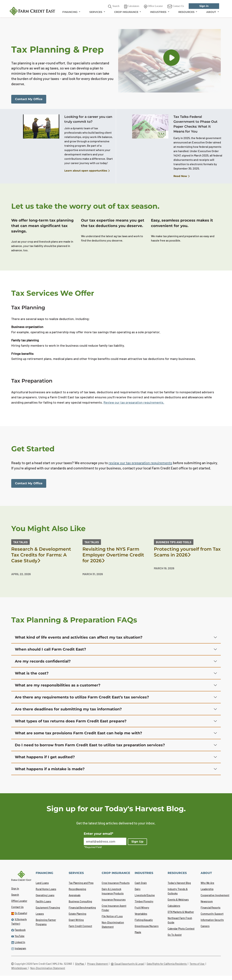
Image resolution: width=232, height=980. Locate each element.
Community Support (212, 914)
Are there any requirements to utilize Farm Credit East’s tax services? (82, 697)
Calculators (174, 906)
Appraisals (75, 895)
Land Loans (42, 883)
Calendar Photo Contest (181, 929)
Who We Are (207, 883)
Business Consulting (80, 901)
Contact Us (17, 907)
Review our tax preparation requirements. (134, 402)
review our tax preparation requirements (140, 463)
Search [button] (114, 7)
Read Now (182, 176)
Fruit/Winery (142, 908)
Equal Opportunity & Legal (128, 964)
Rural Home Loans (46, 889)
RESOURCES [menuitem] (187, 12)
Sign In (15, 889)
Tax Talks (20, 542)
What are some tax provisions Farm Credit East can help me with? (78, 733)
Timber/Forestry (144, 901)
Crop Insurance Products (116, 883)
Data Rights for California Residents (167, 964)
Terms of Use (197, 964)
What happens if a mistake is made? (50, 769)
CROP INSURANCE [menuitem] (127, 12)
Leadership (207, 889)
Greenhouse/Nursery (147, 926)
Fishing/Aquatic (144, 920)
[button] (171, 58)
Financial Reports (211, 908)
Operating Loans (45, 895)
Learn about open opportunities (87, 171)
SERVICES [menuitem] (96, 12)
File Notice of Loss (112, 916)
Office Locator (19, 901)
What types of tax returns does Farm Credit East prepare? (71, 721)
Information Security (212, 920)
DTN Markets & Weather (181, 912)
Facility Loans (43, 901)
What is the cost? (32, 673)
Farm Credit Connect (80, 926)
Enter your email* (99, 834)
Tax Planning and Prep (81, 883)
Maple (138, 932)
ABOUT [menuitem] (212, 12)
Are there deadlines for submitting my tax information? (68, 709)
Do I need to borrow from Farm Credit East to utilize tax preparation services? (90, 745)
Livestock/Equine (145, 895)
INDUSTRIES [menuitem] (159, 12)
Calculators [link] (132, 7)
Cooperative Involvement (215, 895)
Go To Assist (175, 935)
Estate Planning (77, 914)
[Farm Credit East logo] (32, 11)
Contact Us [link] (176, 6)
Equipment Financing (48, 908)
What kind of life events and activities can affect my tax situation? (79, 637)
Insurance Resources (114, 900)
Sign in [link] (204, 6)
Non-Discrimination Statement (48, 968)
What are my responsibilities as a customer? (58, 685)
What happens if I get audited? (45, 757)
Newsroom (207, 901)
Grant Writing (76, 920)
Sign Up (137, 842)
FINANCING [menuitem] (70, 12)
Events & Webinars (178, 900)
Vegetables (141, 914)
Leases (40, 914)
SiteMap (80, 964)
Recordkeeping (77, 889)
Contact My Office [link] (29, 99)
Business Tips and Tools (174, 542)
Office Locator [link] (153, 7)
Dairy (138, 889)
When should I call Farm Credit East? (50, 649)
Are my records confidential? (43, 661)
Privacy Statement (98, 964)
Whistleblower (20, 968)
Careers (205, 926)
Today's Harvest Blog (179, 883)
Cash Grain (141, 883)
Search (15, 895)
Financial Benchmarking (82, 908)
